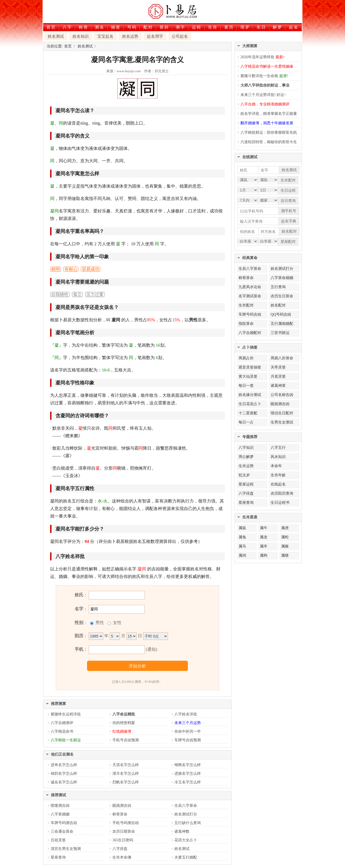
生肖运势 (246, 466)
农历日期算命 (124, 831)
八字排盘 (120, 849)
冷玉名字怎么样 (188, 782)
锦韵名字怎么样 (64, 774)
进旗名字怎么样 (188, 774)
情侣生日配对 (282, 413)
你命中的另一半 (188, 731)
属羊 (264, 546)
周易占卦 (246, 358)
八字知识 (246, 448)
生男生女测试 (282, 422)
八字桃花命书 (62, 731)
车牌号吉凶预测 (188, 740)
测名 (100, 27)
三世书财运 (280, 333)
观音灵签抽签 (250, 367)
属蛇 (285, 537)
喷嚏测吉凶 (60, 806)
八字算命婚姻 (282, 278)
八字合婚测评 (62, 723)
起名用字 (155, 36)
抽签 (116, 27)
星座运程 (246, 484)
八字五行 (278, 448)
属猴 (285, 546)
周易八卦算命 (282, 358)
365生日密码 (123, 840)
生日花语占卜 (250, 404)
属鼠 (242, 528)
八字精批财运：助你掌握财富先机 (269, 132)
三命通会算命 (62, 831)
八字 (67, 27)
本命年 (276, 466)
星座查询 (58, 857)
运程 (197, 27)
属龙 (264, 537)
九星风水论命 (250, 287)
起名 (294, 27)
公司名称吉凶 (282, 395)
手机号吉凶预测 (126, 740)
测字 (181, 27)
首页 (51, 27)
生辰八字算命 (186, 806)
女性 (117, 623)
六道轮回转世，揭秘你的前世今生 (269, 142)
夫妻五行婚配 (186, 857)
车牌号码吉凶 (250, 314)
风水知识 (278, 457)
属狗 (264, 555)
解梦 (278, 27)
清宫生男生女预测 (66, 849)
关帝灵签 (278, 367)
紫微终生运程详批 (66, 714)
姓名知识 (81, 36)
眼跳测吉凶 (122, 806)
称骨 (84, 27)
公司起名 (180, 36)
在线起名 (278, 484)
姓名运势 (130, 36)
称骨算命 (120, 814)
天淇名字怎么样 (126, 765)
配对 (148, 27)
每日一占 (246, 422)
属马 (242, 546)
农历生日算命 (282, 296)
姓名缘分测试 (250, 395)
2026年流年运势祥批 (263, 57)
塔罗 (245, 27)
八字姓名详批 (186, 714)
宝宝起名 (105, 36)
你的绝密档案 (124, 723)
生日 (261, 27)
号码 (132, 27)
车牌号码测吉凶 (64, 823)
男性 (99, 623)
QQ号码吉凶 (281, 314)
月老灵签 (278, 376)
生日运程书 (280, 503)
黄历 (229, 27)
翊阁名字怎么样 (188, 765)
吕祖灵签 (58, 840)
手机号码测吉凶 (126, 823)
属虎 (285, 528)
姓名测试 (56, 36)
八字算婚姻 (60, 814)
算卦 (164, 27)
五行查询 (278, 287)
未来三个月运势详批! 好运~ (263, 95)
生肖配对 (246, 305)
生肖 (213, 27)
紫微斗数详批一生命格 (264, 76)
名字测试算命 (250, 296)
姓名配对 (278, 305)
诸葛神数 (182, 831)
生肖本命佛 (122, 857)
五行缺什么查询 (188, 823)
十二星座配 (248, 413)
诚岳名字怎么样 (64, 782)
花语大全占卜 (186, 840)
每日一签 (246, 386)
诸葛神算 (278, 386)
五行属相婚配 (282, 324)
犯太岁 (244, 475)
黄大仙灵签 (248, 376)
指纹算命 (246, 324)
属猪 (285, 555)
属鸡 (242, 555)
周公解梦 (246, 457)
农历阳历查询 (282, 493)
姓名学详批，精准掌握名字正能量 (269, 114)
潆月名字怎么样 (126, 774)
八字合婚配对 (250, 333)
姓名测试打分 (186, 814)
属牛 (264, 528)
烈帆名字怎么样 (126, 782)
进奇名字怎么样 (64, 765)
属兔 (242, 537)
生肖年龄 (278, 475)
